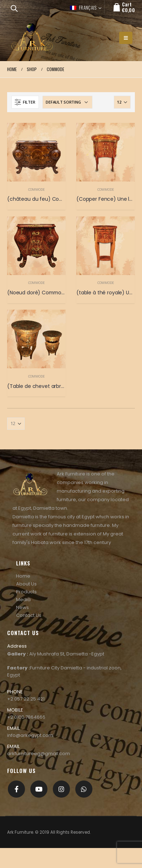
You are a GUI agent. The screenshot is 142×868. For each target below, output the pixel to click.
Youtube (39, 789)
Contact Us (29, 615)
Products (26, 592)
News (22, 607)
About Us (26, 584)
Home (23, 576)
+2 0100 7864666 (26, 717)
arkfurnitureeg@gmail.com (39, 754)
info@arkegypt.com (30, 735)
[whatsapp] (84, 789)
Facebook (16, 789)
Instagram (61, 789)
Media (23, 600)
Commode (36, 189)
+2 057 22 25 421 (26, 699)
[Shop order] (67, 102)
